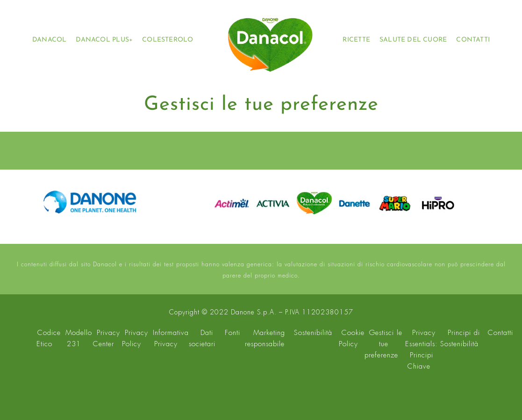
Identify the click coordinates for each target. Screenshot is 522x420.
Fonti (232, 333)
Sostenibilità (313, 333)
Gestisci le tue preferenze (384, 344)
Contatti (501, 333)
